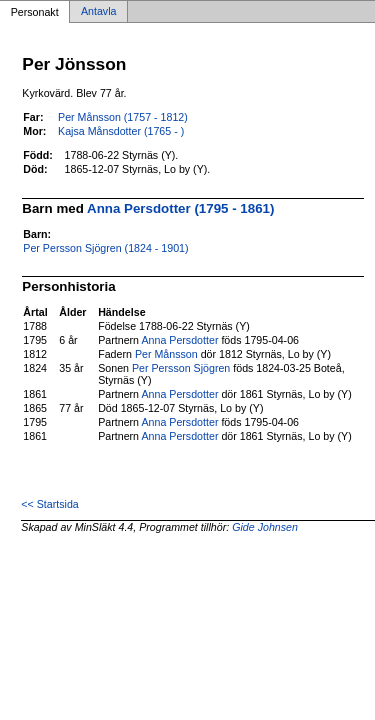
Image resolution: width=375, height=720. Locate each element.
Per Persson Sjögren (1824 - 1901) (105, 248)
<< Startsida (49, 504)
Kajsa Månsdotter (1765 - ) (121, 131)
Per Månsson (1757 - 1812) (123, 117)
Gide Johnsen (265, 527)
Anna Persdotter (179, 340)
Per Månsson (166, 354)
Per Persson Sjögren (181, 368)
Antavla (99, 12)
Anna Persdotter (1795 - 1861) (180, 208)
